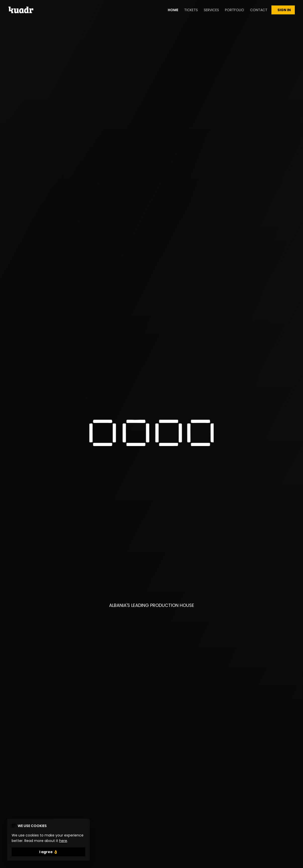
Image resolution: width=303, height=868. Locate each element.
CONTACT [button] (259, 10)
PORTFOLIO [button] (235, 10)
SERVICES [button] (211, 10)
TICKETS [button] (191, 10)
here (63, 841)
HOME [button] (173, 10)
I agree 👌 (48, 852)
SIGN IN (283, 10)
